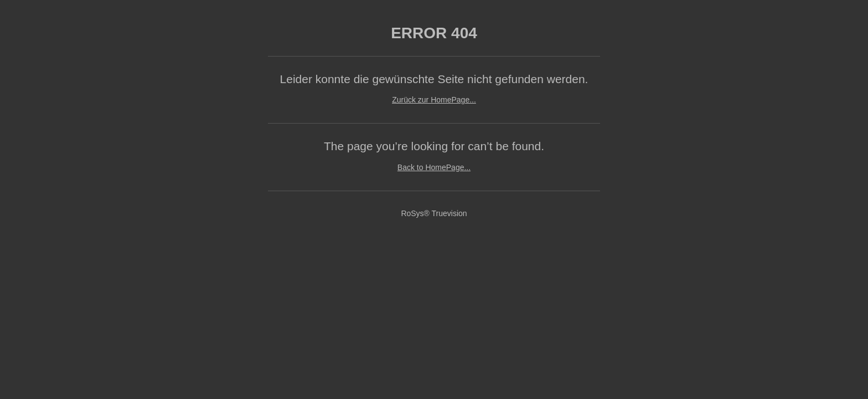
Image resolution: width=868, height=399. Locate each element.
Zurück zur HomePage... (434, 100)
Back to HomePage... (434, 167)
